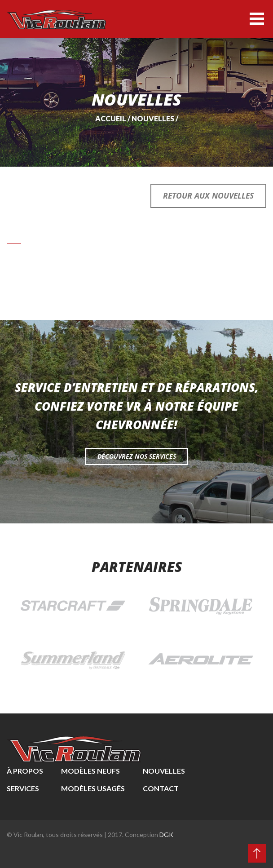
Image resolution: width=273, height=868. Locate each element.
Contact (161, 788)
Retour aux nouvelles (208, 195)
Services (23, 788)
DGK (166, 835)
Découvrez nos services (137, 456)
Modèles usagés (93, 788)
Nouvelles (153, 118)
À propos (25, 771)
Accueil (111, 118)
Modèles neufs (90, 771)
